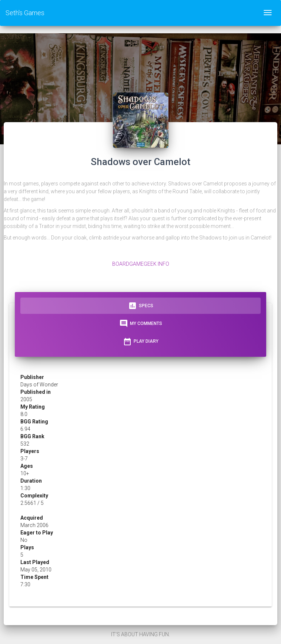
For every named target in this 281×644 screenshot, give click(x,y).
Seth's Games (25, 13)
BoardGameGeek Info (141, 264)
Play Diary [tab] (141, 342)
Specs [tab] (141, 306)
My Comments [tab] (141, 323)
